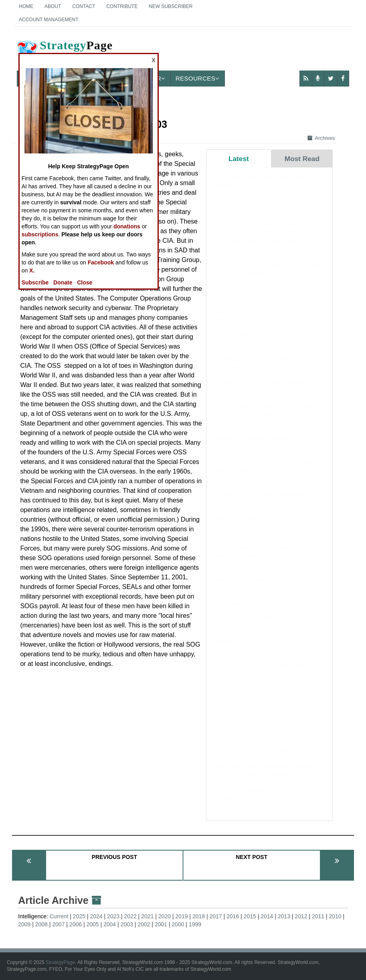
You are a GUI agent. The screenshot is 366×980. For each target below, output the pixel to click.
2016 (233, 916)
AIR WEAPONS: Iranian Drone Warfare (266, 540)
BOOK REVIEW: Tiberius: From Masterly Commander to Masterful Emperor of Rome (268, 422)
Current (59, 916)
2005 (92, 924)
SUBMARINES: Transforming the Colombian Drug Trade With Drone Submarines (260, 184)
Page (64, 52)
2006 (76, 924)
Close (85, 282)
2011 (318, 916)
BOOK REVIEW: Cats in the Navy (259, 759)
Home (26, 6)
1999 (195, 924)
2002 (144, 924)
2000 (178, 924)
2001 (161, 924)
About (53, 6)
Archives (321, 138)
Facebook (101, 262)
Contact (84, 6)
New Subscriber (171, 6)
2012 (301, 916)
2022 (130, 916)
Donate (63, 282)
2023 (113, 916)
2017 (215, 916)
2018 (199, 916)
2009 (24, 924)
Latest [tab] (239, 159)
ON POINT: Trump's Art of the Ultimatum (267, 697)
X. (32, 270)
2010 (335, 916)
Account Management (49, 20)
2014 (267, 916)
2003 (127, 924)
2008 (41, 924)
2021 (147, 916)
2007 (58, 924)
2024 (96, 916)
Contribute (122, 6)
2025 (79, 916)
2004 (110, 924)
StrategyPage (60, 962)
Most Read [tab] (302, 159)
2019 (181, 916)
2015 (250, 916)
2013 (284, 916)
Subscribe (35, 282)
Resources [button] (198, 78)
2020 (165, 916)
